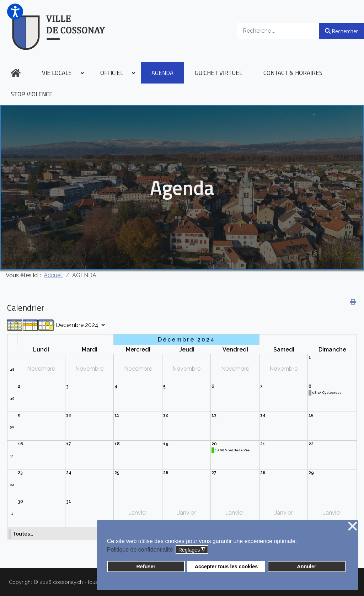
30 (20, 501)
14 (263, 415)
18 (117, 444)
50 (12, 427)
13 (214, 415)
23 (20, 473)
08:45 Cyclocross (327, 393)
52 (12, 485)
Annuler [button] (306, 567)
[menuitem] (16, 73)
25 (117, 473)
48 (12, 369)
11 (117, 415)
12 (166, 415)
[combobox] (278, 31)
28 (263, 473)
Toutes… (23, 534)
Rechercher (341, 31)
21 (263, 444)
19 (166, 444)
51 (12, 456)
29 (311, 473)
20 (214, 444)
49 (12, 398)
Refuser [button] (146, 567)
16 (20, 444)
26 (166, 473)
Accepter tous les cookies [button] (226, 567)
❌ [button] (353, 527)
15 (311, 415)
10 (69, 415)
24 (69, 473)
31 (69, 501)
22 (311, 444)
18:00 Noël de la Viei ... (235, 450)
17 (69, 444)
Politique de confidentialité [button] (140, 550)
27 (214, 473)
